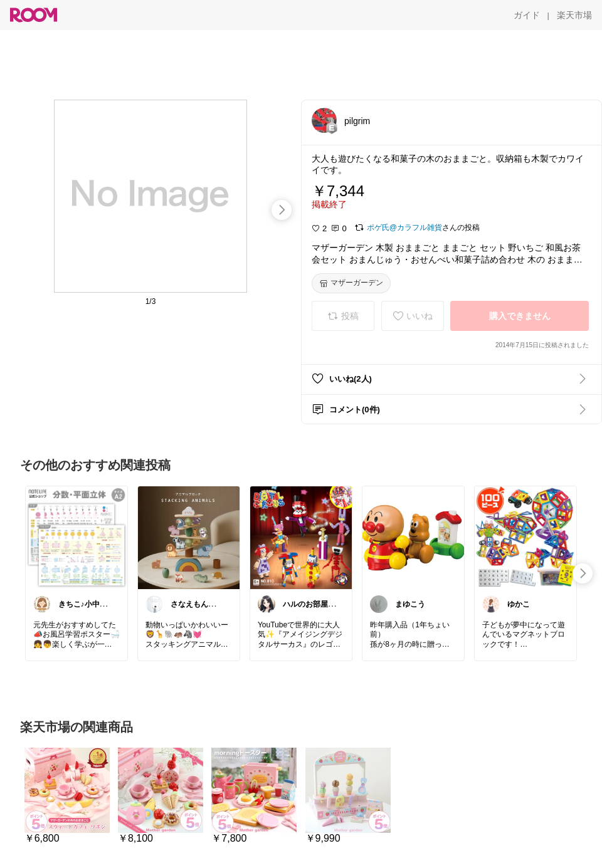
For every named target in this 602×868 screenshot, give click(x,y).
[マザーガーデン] (351, 283)
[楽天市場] (574, 15)
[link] (77, 537)
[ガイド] (527, 15)
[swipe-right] (282, 210)
